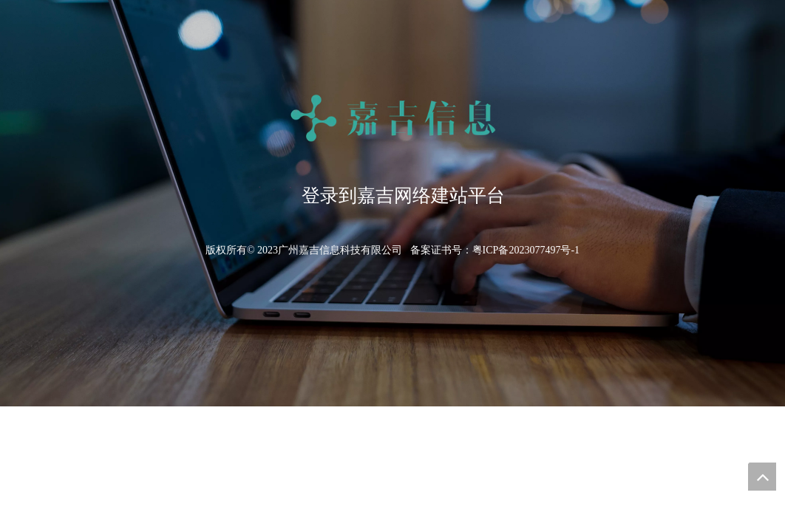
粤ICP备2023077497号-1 (526, 250)
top (762, 477)
